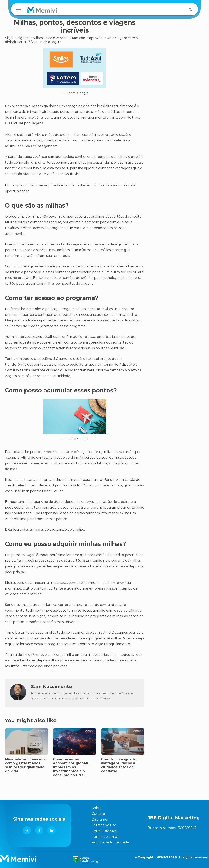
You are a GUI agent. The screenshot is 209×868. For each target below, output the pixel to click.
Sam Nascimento (52, 686)
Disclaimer (100, 819)
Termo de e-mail (105, 837)
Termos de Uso (104, 825)
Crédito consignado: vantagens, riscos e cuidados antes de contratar (119, 765)
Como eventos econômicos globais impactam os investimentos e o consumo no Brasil (71, 767)
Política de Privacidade (110, 842)
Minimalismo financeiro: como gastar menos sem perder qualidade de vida (26, 765)
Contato (98, 814)
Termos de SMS (104, 831)
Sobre (97, 808)
